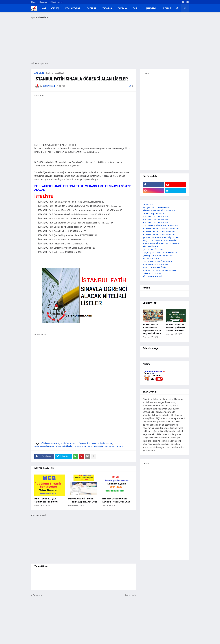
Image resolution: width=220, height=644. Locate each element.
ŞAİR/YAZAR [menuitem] (151, 8)
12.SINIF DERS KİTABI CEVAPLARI (159, 235)
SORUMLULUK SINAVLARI (155, 264)
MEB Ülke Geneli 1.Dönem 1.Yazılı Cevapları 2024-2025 (83, 500)
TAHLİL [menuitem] (136, 8)
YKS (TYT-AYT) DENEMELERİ (156, 208)
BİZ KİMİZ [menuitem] (167, 8)
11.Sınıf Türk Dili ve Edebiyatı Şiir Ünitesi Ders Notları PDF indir (176, 328)
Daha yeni (38, 595)
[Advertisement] (84, 538)
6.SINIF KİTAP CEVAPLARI (155, 217)
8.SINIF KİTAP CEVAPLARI (155, 223)
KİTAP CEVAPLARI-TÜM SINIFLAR (159, 211)
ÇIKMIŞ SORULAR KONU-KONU (158, 255)
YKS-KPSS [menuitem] (107, 8)
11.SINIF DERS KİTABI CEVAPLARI (159, 232)
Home (34, 2)
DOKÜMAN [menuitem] (123, 8)
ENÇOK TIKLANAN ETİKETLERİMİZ (159, 241)
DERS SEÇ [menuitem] (55, 8)
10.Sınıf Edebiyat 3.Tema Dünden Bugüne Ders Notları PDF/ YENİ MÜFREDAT (153, 329)
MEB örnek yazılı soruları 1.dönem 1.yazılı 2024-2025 (116, 500)
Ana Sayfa (39, 73)
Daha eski (130, 595)
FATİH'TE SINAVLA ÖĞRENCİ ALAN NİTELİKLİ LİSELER (87, 443)
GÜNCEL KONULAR (152, 274)
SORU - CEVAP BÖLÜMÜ (154, 268)
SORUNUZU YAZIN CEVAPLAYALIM (159, 270)
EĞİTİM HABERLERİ (56, 73)
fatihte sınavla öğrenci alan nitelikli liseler (53, 446)
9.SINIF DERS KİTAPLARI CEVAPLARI (160, 226)
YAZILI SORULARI (151, 259)
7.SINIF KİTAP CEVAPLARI (155, 220)
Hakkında (43, 2)
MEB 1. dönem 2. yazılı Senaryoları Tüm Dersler (46, 500)
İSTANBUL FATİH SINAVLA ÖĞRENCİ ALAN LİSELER (98, 446)
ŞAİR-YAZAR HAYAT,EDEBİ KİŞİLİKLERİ (161, 238)
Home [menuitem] (44, 8)
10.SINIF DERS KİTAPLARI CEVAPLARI (161, 229)
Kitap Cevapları (57, 2)
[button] (177, 8)
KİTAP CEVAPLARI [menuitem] (73, 8)
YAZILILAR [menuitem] (92, 8)
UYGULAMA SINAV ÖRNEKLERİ (158, 262)
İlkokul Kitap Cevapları (153, 214)
